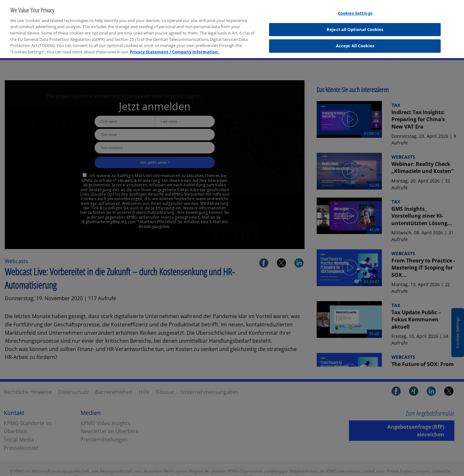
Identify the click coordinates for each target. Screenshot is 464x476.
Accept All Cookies (355, 42)
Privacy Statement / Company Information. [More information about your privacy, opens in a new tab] (174, 48)
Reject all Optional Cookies (355, 26)
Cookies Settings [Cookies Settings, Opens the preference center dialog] (355, 10)
